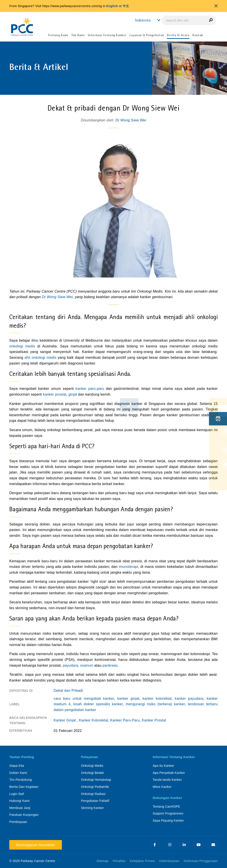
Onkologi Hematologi (96, 780)
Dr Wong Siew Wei (131, 120)
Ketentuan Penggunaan (201, 861)
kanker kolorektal (157, 699)
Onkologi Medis (92, 766)
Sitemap (102, 861)
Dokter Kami (18, 773)
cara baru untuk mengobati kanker (84, 699)
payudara (70, 665)
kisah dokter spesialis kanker (98, 704)
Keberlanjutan (169, 861)
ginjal (73, 394)
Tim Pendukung (21, 780)
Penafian (119, 861)
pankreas (110, 665)
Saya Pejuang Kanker (168, 820)
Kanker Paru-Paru (125, 720)
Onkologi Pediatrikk (95, 787)
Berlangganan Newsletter (36, 845)
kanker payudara (189, 699)
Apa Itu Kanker (163, 766)
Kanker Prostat (154, 720)
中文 (126, 6)
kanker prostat (55, 394)
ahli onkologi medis (40, 358)
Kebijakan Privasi (142, 861)
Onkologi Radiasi (93, 794)
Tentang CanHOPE (166, 807)
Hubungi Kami (20, 801)
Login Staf (17, 794)
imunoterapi (128, 567)
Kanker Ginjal (65, 720)
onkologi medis (22, 346)
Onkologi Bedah (92, 773)
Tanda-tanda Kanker (167, 780)
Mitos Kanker (162, 787)
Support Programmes (168, 813)
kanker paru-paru (90, 389)
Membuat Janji (20, 808)
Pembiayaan (18, 822)
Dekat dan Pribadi (68, 691)
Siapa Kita (17, 766)
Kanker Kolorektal (93, 720)
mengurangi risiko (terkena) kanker (155, 704)
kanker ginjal (128, 699)
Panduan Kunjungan (24, 815)
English (112, 6)
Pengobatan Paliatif (95, 801)
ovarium (87, 665)
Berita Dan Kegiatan (24, 787)
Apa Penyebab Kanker (169, 773)
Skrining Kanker (92, 808)
